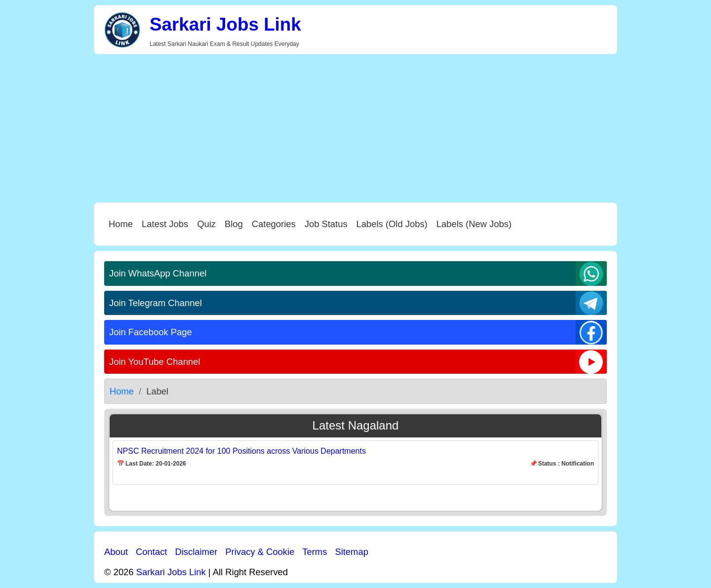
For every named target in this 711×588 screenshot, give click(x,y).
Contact (151, 552)
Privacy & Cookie (260, 552)
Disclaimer (196, 552)
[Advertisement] (355, 128)
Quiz (206, 224)
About (116, 552)
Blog (234, 224)
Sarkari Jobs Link (225, 24)
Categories (274, 224)
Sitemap (351, 552)
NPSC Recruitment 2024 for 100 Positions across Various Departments (241, 451)
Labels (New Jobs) (474, 224)
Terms (315, 552)
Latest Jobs (165, 224)
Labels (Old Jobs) (392, 224)
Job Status (326, 224)
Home (121, 224)
